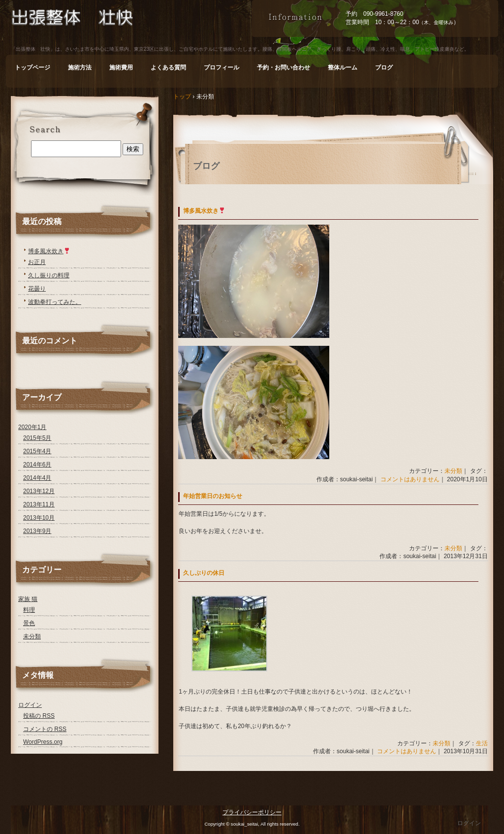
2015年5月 (37, 438)
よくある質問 (168, 67)
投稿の (39, 716)
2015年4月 (37, 451)
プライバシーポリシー (252, 812)
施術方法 (80, 67)
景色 (29, 623)
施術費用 (121, 67)
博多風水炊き (204, 211)
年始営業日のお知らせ (213, 496)
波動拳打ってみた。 (55, 302)
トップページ (32, 67)
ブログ (384, 67)
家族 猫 (28, 599)
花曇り (37, 289)
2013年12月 (39, 491)
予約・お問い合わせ (283, 67)
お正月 (37, 262)
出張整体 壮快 (131, 26)
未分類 (453, 471)
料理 (29, 610)
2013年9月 (37, 531)
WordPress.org (43, 742)
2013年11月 (39, 504)
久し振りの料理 (49, 275)
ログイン (30, 705)
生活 (482, 743)
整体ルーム (343, 67)
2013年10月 (39, 518)
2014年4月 (37, 478)
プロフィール (221, 67)
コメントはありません (410, 479)
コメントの (45, 729)
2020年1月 (32, 427)
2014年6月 (37, 465)
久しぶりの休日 (204, 573)
